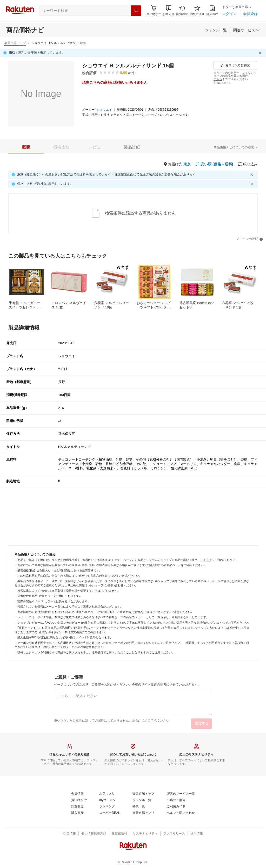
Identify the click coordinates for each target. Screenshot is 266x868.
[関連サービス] (247, 30)
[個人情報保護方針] (94, 834)
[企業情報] (70, 834)
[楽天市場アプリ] (143, 813)
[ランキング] (107, 807)
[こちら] (218, 79)
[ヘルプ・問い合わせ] (181, 813)
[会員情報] (77, 794)
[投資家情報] (119, 834)
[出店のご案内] (176, 800)
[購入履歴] (212, 10)
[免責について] (222, 83)
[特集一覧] (139, 807)
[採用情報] (197, 834)
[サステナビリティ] (145, 834)
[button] (169, 10)
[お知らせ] (169, 10)
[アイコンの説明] (250, 239)
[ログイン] (229, 14)
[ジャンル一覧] (216, 30)
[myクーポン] (108, 800)
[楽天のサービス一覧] (181, 794)
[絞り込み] (248, 164)
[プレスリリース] (174, 834)
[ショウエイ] (104, 110)
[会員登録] (250, 14)
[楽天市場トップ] (143, 794)
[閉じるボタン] (261, 53)
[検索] (136, 11)
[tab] (26, 147)
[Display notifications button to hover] (154, 10)
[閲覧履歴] (182, 10)
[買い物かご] (79, 800)
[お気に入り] (197, 10)
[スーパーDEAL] (109, 813)
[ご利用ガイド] (176, 807)
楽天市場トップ (15, 43)
